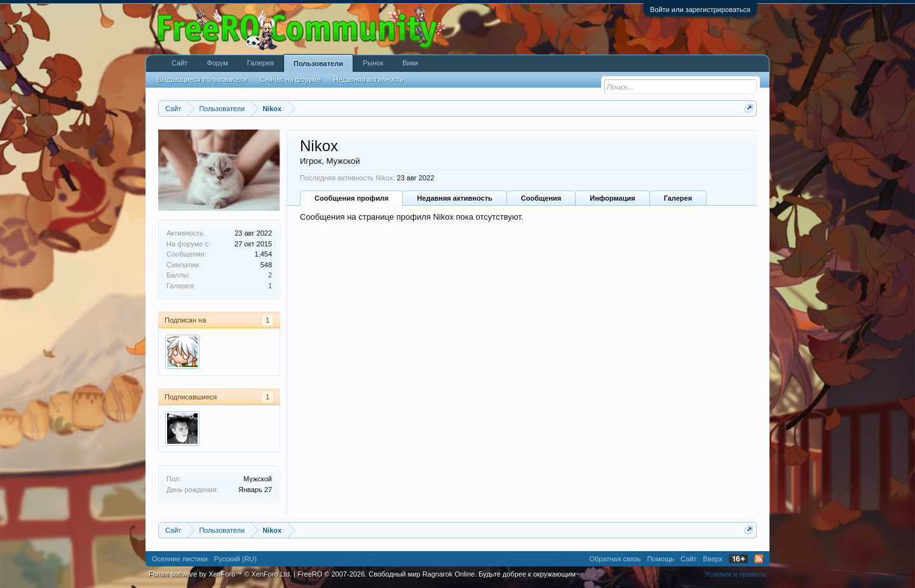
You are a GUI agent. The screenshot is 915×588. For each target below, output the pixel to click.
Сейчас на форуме (290, 79)
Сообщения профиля (351, 198)
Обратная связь (615, 559)
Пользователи (318, 63)
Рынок (373, 63)
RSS (759, 559)
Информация (612, 198)
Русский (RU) (235, 559)
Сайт (180, 63)
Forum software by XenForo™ (220, 574)
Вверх (713, 559)
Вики (410, 63)
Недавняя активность (454, 198)
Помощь (661, 559)
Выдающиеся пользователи (202, 79)
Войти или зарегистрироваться (700, 10)
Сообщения (541, 198)
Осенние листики (180, 559)
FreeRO (438, 574)
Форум (217, 63)
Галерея (678, 198)
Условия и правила (735, 574)
